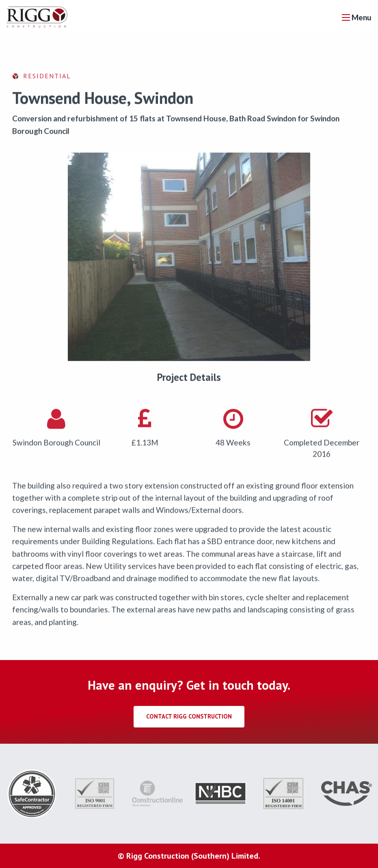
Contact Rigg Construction (189, 716)
